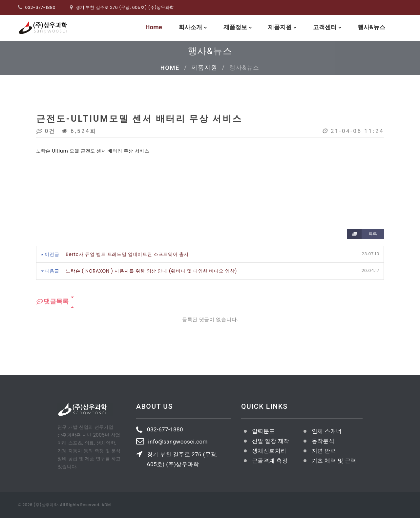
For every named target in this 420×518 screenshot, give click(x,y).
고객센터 (325, 28)
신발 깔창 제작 (271, 441)
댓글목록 (52, 302)
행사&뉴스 (371, 28)
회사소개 (190, 28)
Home (154, 28)
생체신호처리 (269, 451)
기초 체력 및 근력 (334, 461)
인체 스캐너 (327, 431)
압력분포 (263, 431)
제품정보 (235, 28)
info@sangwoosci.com (178, 442)
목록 (362, 234)
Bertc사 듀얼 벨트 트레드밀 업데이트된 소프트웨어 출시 (127, 254)
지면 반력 (324, 451)
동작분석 (323, 441)
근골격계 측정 (270, 461)
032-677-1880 (40, 7)
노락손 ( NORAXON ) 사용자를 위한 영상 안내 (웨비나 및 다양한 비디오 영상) (151, 271)
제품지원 (280, 28)
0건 (46, 131)
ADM (106, 505)
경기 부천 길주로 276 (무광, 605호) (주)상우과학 (182, 459)
